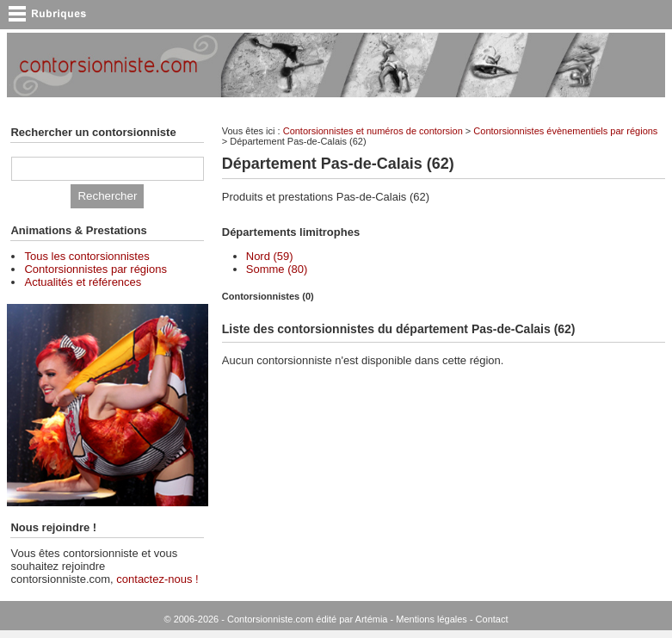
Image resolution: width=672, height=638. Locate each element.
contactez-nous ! (157, 579)
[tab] (444, 297)
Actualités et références (83, 282)
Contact (492, 619)
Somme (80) (277, 269)
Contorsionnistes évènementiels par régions (565, 131)
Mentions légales (432, 619)
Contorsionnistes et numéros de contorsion (373, 131)
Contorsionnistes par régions (95, 269)
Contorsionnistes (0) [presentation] (268, 296)
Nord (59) (270, 256)
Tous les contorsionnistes (86, 256)
